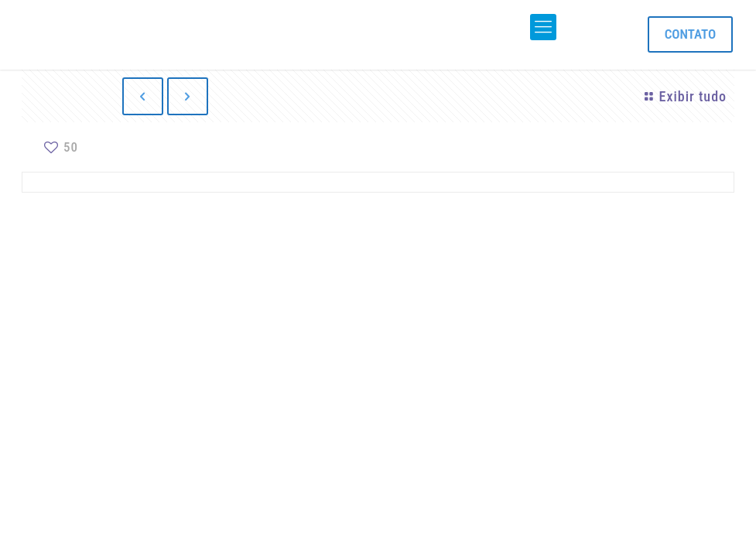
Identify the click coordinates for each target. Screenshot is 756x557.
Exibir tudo (683, 96)
